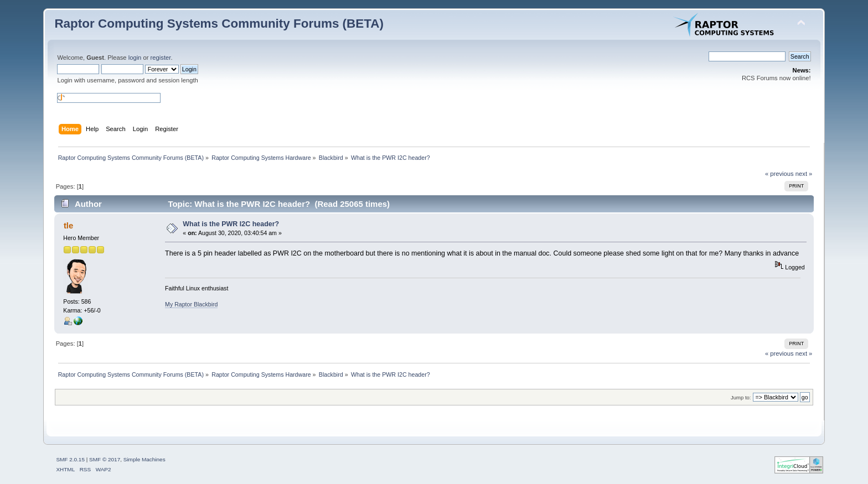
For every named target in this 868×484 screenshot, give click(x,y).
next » (804, 174)
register (161, 58)
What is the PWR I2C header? (231, 224)
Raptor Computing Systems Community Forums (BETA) (219, 24)
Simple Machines (144, 459)
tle (68, 225)
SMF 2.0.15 (70, 459)
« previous (779, 174)
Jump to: (741, 397)
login (135, 58)
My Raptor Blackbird (191, 304)
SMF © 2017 (105, 459)
